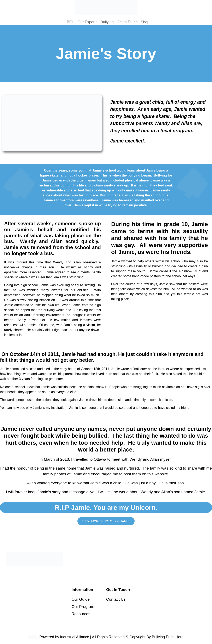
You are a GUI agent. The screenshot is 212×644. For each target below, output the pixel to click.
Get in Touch (127, 22)
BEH (71, 22)
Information (82, 590)
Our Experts (88, 22)
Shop (145, 22)
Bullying (107, 22)
